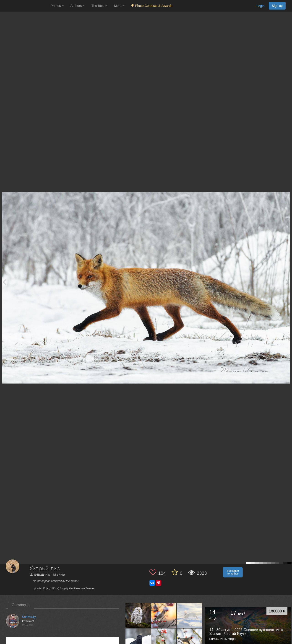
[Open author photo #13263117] (138, 641)
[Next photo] (287, 282)
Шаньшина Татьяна (47, 575)
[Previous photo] (4, 282)
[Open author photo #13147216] (164, 641)
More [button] (119, 6)
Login (260, 6)
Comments (21, 605)
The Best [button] (99, 6)
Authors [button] (78, 6)
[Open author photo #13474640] (164, 615)
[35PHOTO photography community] (25, 6)
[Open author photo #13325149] (190, 615)
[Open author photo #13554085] (138, 615)
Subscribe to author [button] (233, 572)
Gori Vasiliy (29, 617)
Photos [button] (57, 6)
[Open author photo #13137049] (190, 641)
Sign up (277, 6)
